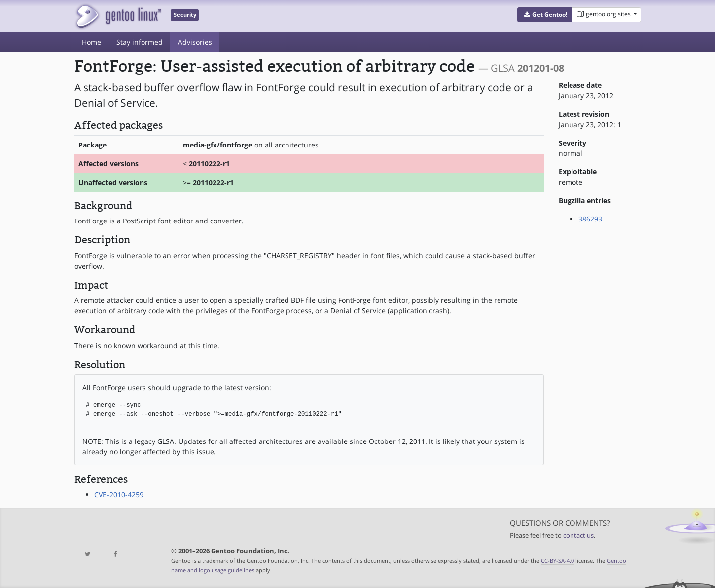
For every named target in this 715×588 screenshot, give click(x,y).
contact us (578, 536)
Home (92, 42)
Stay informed (140, 42)
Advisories (195, 42)
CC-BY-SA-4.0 (557, 560)
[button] (545, 15)
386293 (590, 219)
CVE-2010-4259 (119, 494)
